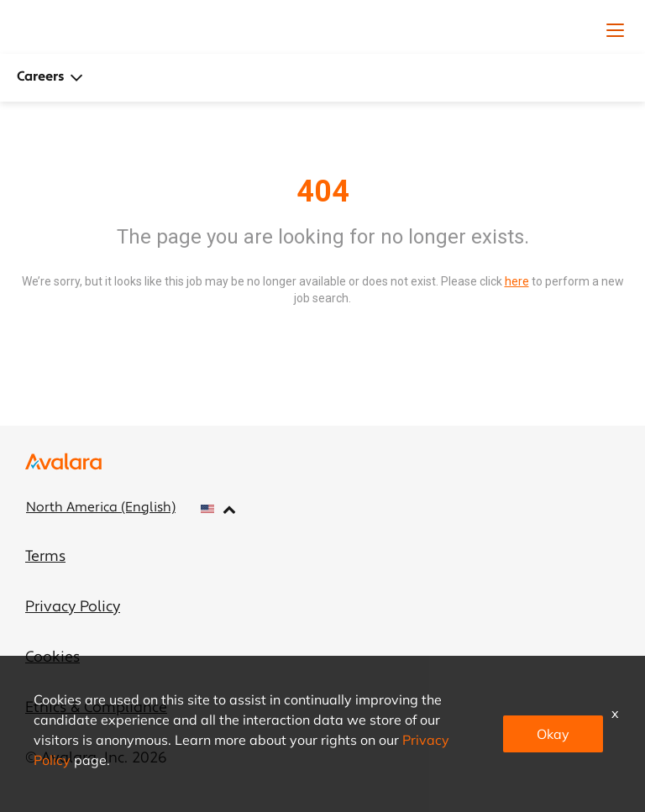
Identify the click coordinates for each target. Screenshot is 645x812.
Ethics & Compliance (96, 708)
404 (323, 191)
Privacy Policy (73, 608)
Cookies (52, 658)
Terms (45, 557)
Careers (50, 78)
